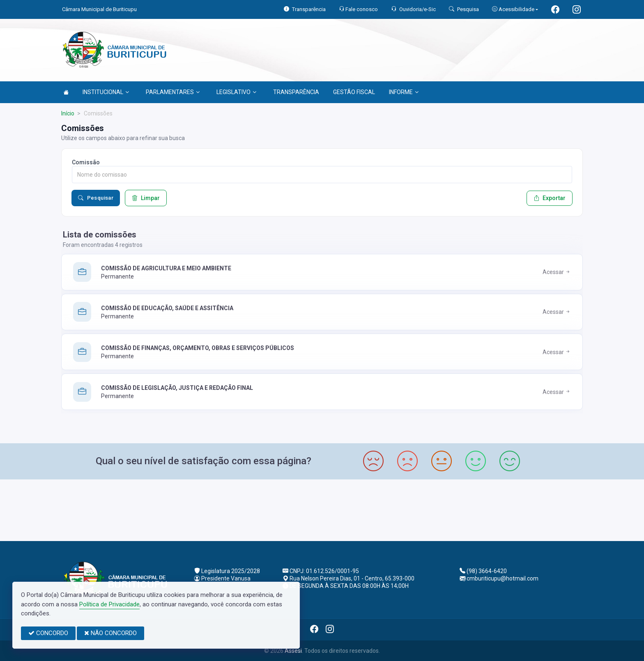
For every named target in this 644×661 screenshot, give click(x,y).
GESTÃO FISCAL (354, 92)
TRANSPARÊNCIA (296, 92)
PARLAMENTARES (173, 92)
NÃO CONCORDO (110, 633)
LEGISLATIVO (236, 92)
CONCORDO (48, 633)
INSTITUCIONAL (106, 92)
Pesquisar (96, 198)
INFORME (404, 92)
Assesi (293, 651)
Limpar (146, 198)
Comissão (86, 162)
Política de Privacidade (109, 604)
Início (68, 113)
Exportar (550, 198)
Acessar (557, 272)
